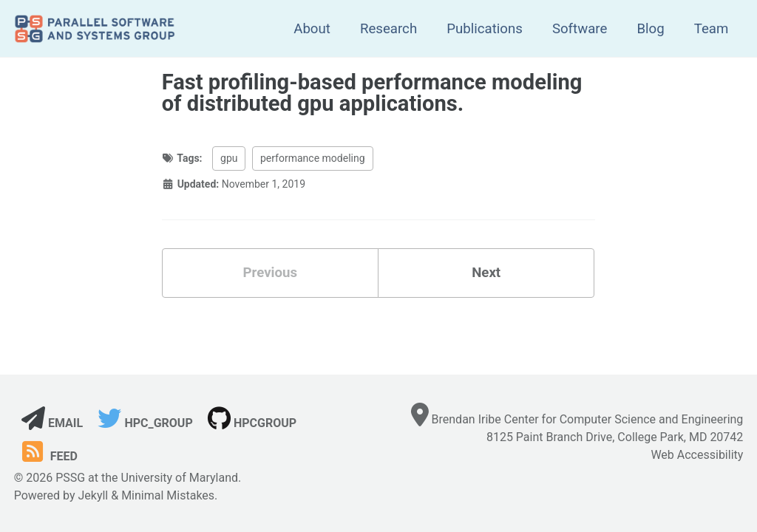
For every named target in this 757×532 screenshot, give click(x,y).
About (312, 29)
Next (486, 273)
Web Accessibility (697, 455)
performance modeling (313, 158)
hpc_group (145, 423)
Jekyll (93, 495)
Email (52, 423)
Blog (650, 29)
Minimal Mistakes (168, 495)
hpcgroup (252, 423)
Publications (485, 29)
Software (580, 29)
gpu (229, 158)
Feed (48, 456)
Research (388, 29)
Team (712, 29)
